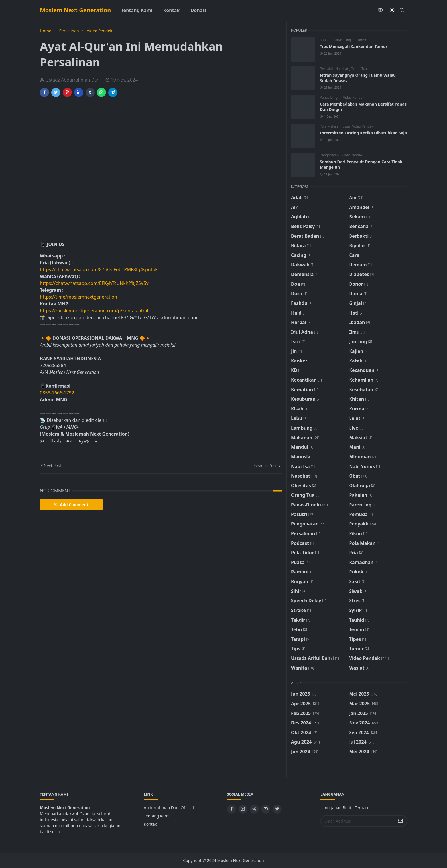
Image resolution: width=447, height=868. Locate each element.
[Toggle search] (402, 10)
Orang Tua (359, 69)
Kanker (326, 40)
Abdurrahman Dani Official (169, 808)
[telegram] (254, 809)
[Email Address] (358, 821)
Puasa (346, 126)
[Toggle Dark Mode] (392, 10)
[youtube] (380, 10)
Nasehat (342, 69)
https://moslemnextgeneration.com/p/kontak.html (94, 311)
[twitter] (277, 809)
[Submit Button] (400, 821)
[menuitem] (137, 10)
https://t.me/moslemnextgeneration (79, 297)
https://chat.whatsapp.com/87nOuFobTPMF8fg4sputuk (99, 269)
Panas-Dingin (344, 40)
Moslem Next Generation (75, 10)
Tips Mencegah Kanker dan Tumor (354, 46)
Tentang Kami (157, 816)
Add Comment (71, 505)
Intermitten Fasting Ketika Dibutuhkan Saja (363, 133)
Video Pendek (353, 97)
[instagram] (243, 809)
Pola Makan (329, 126)
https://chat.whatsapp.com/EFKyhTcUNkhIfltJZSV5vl (95, 283)
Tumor (361, 40)
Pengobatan (330, 155)
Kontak (150, 824)
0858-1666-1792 (58, 393)
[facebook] (231, 809)
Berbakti (327, 69)
